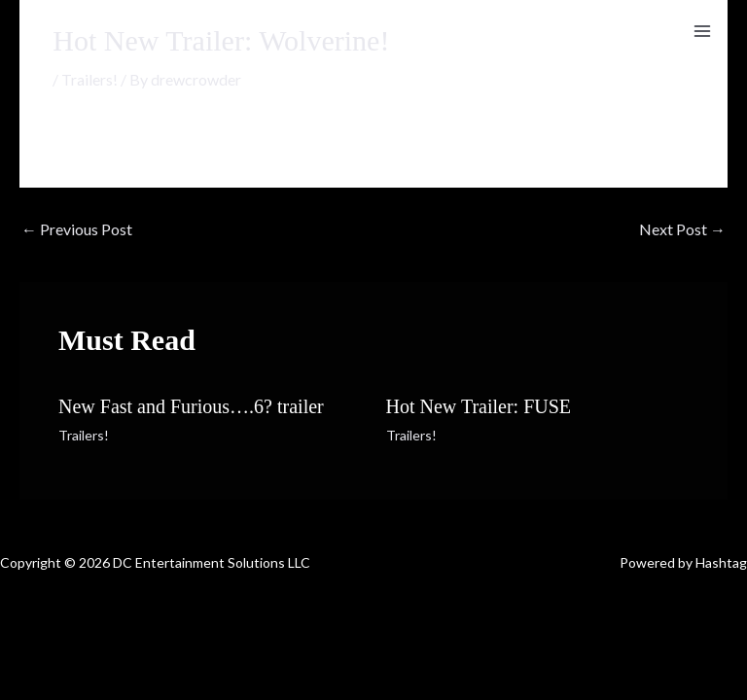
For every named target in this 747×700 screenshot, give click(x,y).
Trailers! (89, 79)
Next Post (682, 229)
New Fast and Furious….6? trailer (191, 406)
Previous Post (77, 229)
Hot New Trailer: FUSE (479, 406)
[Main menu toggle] (702, 31)
